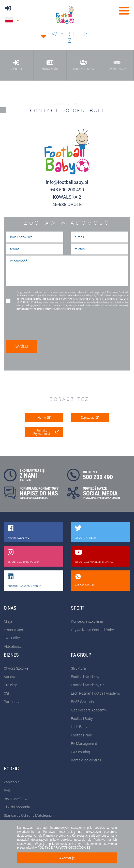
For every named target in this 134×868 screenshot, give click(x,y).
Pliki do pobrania (17, 807)
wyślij (22, 346)
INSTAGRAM (90, 498)
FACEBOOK (103, 498)
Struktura (78, 668)
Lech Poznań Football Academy (96, 693)
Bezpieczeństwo (17, 799)
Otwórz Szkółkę (16, 668)
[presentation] (41, 324)
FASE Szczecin (82, 702)
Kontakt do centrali (86, 760)
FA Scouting (80, 752)
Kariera (10, 677)
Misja (8, 621)
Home (44, 417)
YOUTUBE (115, 498)
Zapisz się (90, 417)
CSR (7, 693)
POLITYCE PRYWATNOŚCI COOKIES (64, 848)
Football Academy (85, 677)
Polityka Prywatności (46, 432)
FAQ (7, 790)
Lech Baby (79, 727)
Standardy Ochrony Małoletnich (29, 815)
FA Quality (12, 638)
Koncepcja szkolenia (87, 621)
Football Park (81, 735)
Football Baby (82, 718)
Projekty (10, 685)
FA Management (84, 743)
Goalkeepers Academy (88, 710)
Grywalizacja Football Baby (92, 630)
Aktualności (13, 646)
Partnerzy (12, 702)
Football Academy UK (88, 685)
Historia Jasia (15, 630)
